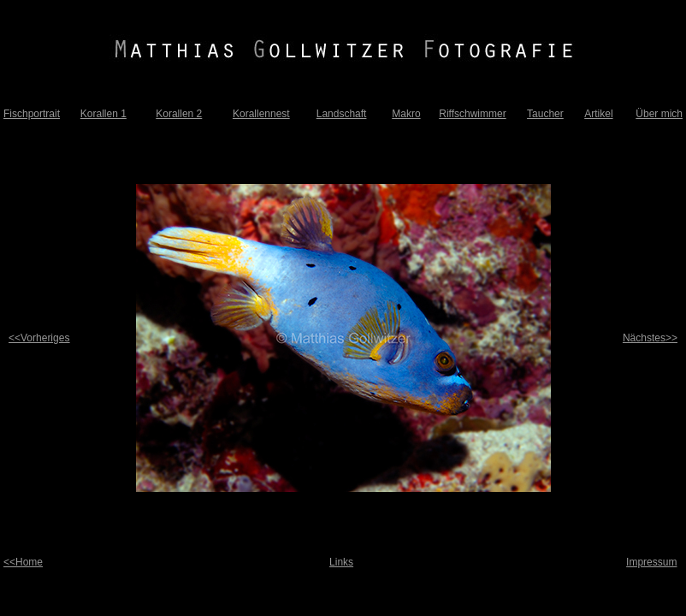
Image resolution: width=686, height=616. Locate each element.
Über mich (659, 114)
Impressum (651, 562)
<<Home (23, 562)
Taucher (545, 114)
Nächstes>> (650, 338)
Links (341, 562)
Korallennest (261, 114)
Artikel (598, 114)
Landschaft (342, 114)
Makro (406, 114)
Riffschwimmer (472, 114)
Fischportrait (32, 114)
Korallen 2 (179, 114)
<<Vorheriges (39, 338)
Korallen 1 (103, 114)
